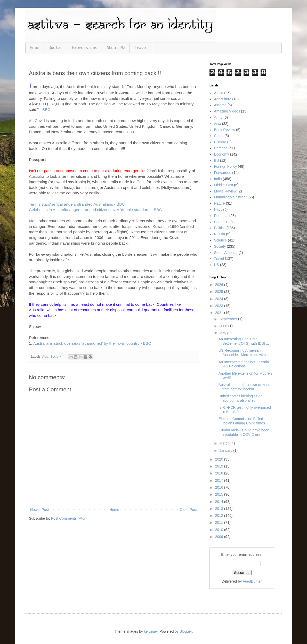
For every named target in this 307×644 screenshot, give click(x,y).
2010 (220, 530)
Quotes (55, 48)
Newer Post (39, 510)
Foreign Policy (226, 166)
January (226, 450)
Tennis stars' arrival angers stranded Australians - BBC (77, 204)
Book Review (225, 130)
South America (226, 253)
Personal (221, 216)
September (229, 319)
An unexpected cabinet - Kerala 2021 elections (244, 364)
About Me (116, 48)
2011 (220, 522)
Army (218, 117)
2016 (220, 487)
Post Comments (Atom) (70, 518)
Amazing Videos (227, 111)
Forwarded (223, 173)
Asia (45, 357)
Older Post (188, 510)
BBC (46, 110)
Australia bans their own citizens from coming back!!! (244, 387)
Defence (221, 148)
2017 (220, 480)
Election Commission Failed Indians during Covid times (242, 421)
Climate (220, 142)
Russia (220, 234)
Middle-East (224, 185)
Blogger (186, 631)
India (218, 179)
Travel (141, 48)
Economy (222, 154)
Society (56, 357)
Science (221, 240)
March (225, 443)
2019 (220, 466)
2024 (220, 299)
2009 (220, 537)
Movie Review (225, 191)
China (219, 136)
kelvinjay (151, 631)
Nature (220, 203)
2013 (220, 509)
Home (35, 48)
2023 (220, 306)
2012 (220, 516)
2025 (220, 292)
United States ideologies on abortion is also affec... (240, 398)
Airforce (220, 105)
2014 (220, 502)
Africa (219, 93)
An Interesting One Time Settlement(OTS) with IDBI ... (244, 341)
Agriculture (223, 99)
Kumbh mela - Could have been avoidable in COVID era (244, 432)
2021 (220, 313)
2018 (220, 473)
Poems (220, 222)
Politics (220, 228)
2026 (220, 285)
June (224, 326)
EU (217, 160)
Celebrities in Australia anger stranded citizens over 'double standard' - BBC (95, 210)
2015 (220, 494)
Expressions (84, 48)
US (217, 265)
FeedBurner (252, 581)
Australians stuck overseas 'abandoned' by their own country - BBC (92, 343)
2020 (220, 459)
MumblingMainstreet (230, 197)
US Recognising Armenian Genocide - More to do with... (244, 353)
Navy (218, 210)
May (223, 333)
